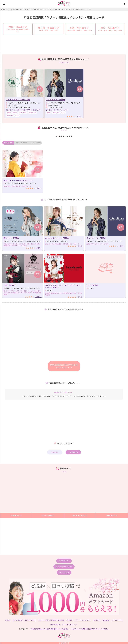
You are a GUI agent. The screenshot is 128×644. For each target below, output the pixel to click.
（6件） (39, 188)
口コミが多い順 (21, 143)
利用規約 (70, 620)
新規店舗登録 (55, 624)
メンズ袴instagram (64, 567)
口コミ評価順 (35, 143)
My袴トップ (16, 515)
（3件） (79, 116)
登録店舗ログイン (70, 624)
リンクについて (117, 620)
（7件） (39, 248)
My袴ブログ (112, 515)
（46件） (38, 297)
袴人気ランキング (80, 515)
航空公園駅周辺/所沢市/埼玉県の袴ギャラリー (64, 366)
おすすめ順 (8, 143)
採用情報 (106, 620)
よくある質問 (17, 620)
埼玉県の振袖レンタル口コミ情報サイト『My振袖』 (50, 629)
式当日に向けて (30, 620)
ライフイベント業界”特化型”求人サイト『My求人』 (90, 629)
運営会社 (97, 620)
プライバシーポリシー (83, 620)
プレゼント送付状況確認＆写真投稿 (51, 620)
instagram (64, 561)
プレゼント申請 (48, 515)
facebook (64, 572)
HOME (8, 620)
